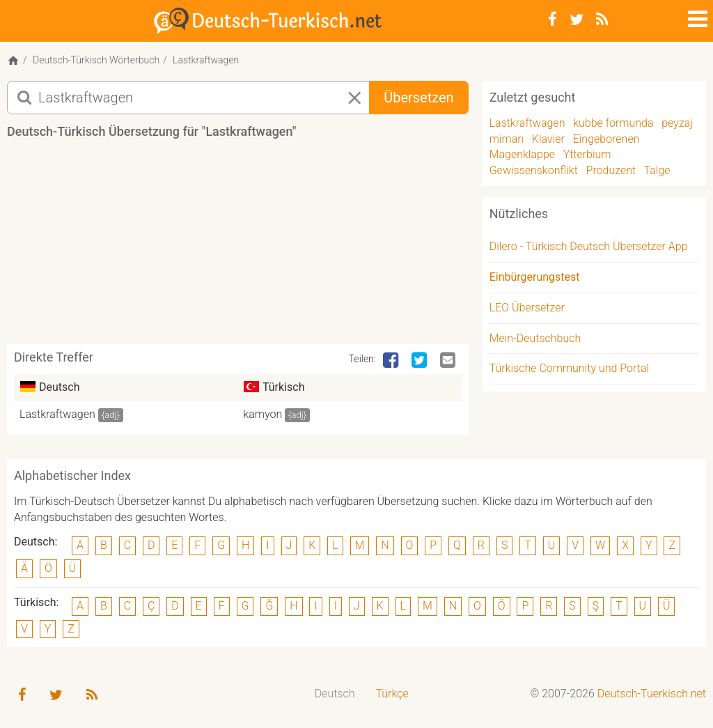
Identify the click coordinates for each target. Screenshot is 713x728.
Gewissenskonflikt (534, 170)
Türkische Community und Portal (569, 368)
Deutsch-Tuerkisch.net (652, 694)
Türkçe (392, 694)
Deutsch (335, 694)
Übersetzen (418, 98)
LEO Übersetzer (527, 308)
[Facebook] (553, 20)
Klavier (548, 139)
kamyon (263, 414)
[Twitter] (577, 20)
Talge (657, 170)
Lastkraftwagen (57, 414)
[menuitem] (335, 694)
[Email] (449, 361)
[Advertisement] (260, 247)
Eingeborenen (606, 139)
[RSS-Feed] (602, 20)
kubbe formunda (613, 123)
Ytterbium (587, 154)
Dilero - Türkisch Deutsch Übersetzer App (589, 246)
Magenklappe (522, 154)
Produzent (611, 170)
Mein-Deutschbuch (535, 338)
